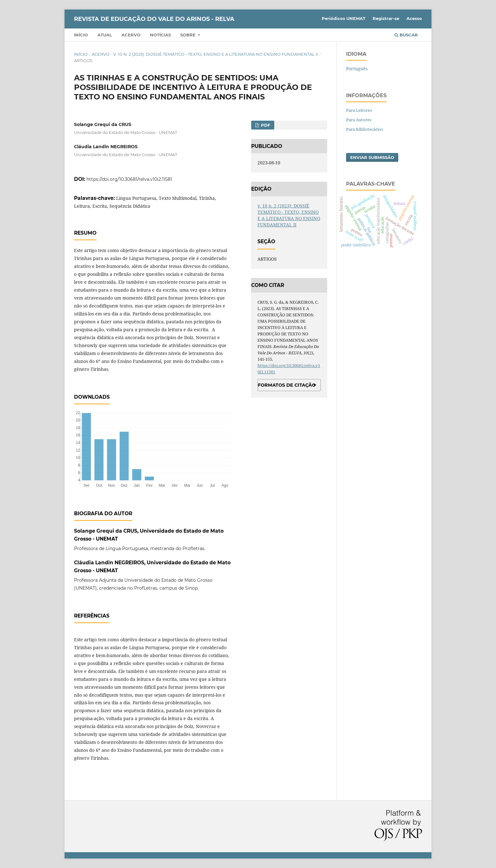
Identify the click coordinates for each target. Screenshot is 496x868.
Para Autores (359, 120)
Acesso (414, 18)
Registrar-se (386, 18)
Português (357, 69)
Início (81, 35)
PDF (265, 125)
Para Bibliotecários (365, 129)
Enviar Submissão (372, 157)
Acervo (131, 35)
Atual (105, 35)
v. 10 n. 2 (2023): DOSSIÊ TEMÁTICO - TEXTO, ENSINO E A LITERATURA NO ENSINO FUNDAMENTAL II (216, 54)
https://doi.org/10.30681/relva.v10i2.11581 (129, 179)
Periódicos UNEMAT (344, 18)
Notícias (160, 35)
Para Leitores (359, 110)
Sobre (189, 35)
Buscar (406, 35)
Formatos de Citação (287, 385)
